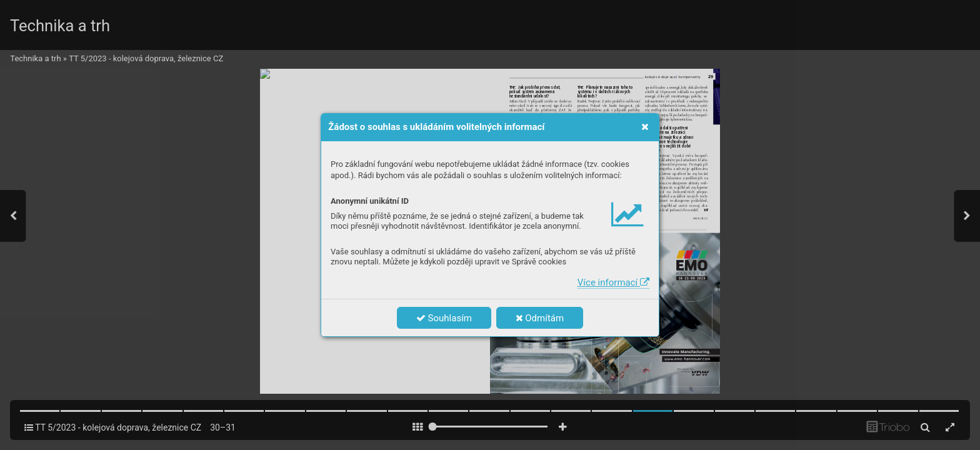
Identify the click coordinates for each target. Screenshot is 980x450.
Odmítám (540, 318)
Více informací (613, 282)
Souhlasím (444, 318)
